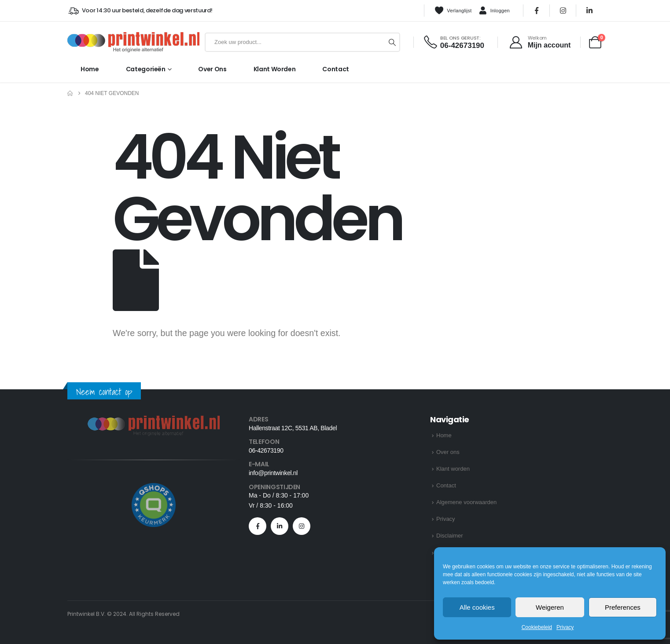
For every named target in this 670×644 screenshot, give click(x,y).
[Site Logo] (133, 42)
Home (90, 69)
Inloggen (494, 11)
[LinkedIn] (589, 11)
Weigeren (550, 607)
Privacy (565, 627)
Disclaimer (450, 536)
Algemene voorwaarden (466, 502)
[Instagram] (563, 11)
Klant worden (275, 69)
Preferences (623, 607)
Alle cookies (477, 607)
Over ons (212, 69)
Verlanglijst (453, 11)
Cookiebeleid (537, 627)
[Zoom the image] (154, 421)
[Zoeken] (392, 42)
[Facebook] (537, 11)
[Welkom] (539, 42)
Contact (336, 69)
